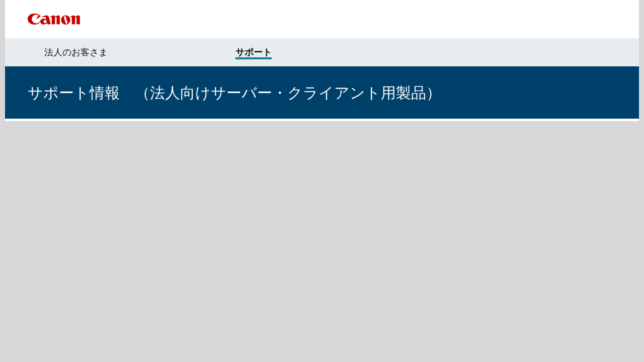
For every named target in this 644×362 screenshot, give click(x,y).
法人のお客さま (76, 52)
